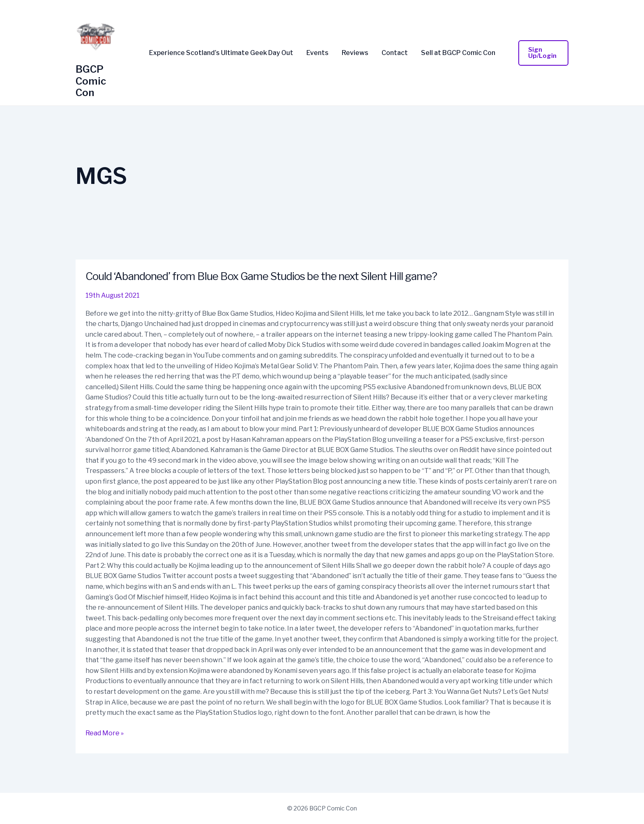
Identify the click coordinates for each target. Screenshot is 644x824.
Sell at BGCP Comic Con (458, 53)
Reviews (355, 53)
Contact (395, 53)
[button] (544, 53)
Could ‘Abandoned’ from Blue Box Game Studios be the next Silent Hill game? (261, 276)
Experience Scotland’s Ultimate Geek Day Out (221, 53)
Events (317, 53)
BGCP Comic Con (91, 81)
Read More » (105, 732)
